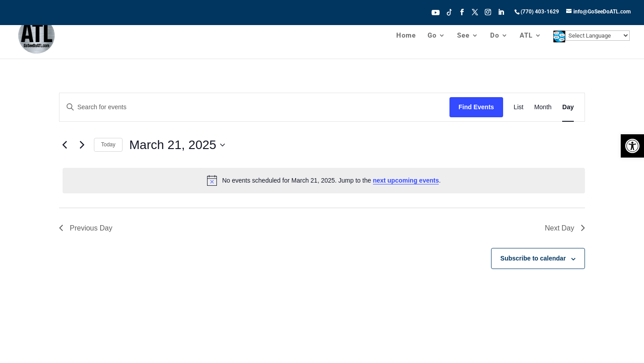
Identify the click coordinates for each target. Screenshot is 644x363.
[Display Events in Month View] (543, 107)
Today (108, 145)
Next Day (565, 228)
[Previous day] (64, 145)
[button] (632, 146)
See (463, 37)
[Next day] (82, 145)
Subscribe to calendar (533, 258)
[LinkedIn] (501, 15)
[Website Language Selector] (597, 36)
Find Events (476, 107)
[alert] (324, 180)
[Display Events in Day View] (568, 107)
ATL (526, 37)
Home (406, 37)
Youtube (436, 12)
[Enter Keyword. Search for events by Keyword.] (254, 107)
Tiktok (449, 12)
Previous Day (86, 228)
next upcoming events (406, 180)
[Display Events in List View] (519, 107)
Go (432, 37)
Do (495, 37)
